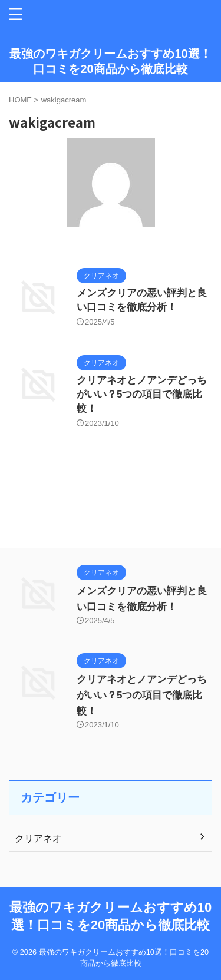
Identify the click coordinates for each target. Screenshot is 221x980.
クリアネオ (38, 838)
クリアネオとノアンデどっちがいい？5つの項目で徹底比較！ (142, 394)
